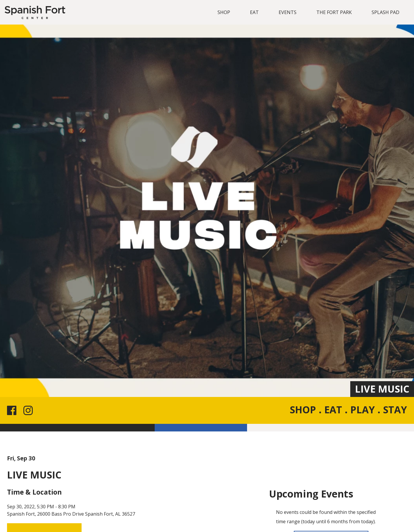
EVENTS (288, 12)
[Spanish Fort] (35, 12)
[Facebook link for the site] (13, 410)
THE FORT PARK (334, 12)
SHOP (224, 12)
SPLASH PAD (385, 12)
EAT (254, 12)
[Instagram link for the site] (29, 410)
